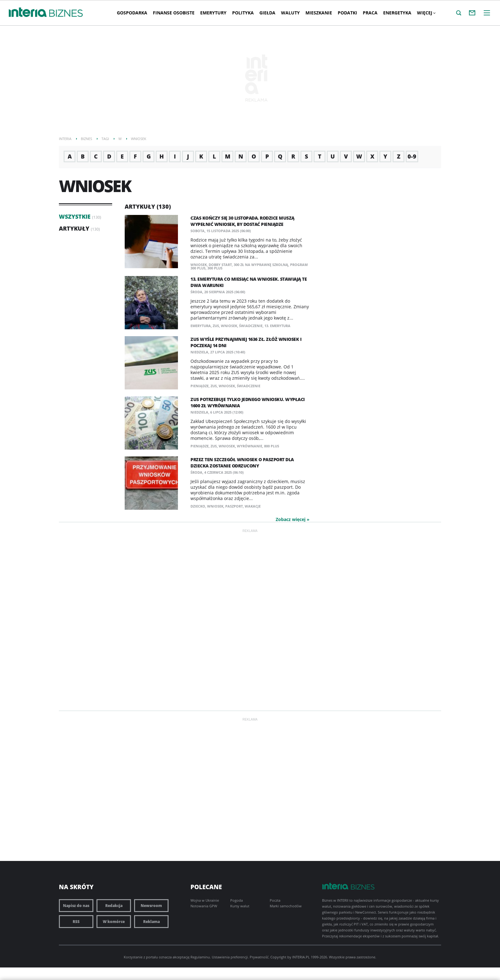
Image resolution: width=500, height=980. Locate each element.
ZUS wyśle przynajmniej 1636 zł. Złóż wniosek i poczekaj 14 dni (246, 342)
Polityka (243, 13)
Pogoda (237, 900)
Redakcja (114, 906)
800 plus (272, 446)
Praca (370, 13)
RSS (76, 922)
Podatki (347, 13)
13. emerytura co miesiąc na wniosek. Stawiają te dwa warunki (249, 282)
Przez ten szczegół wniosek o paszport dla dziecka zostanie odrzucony (242, 463)
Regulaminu (200, 957)
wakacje (253, 506)
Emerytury (213, 13)
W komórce (114, 922)
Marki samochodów (286, 906)
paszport (234, 506)
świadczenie (251, 326)
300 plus (215, 268)
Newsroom (151, 906)
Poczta (275, 900)
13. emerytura (277, 326)
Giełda (267, 13)
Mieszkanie (319, 13)
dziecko (198, 506)
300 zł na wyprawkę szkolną (261, 265)
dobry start (220, 265)
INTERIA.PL (301, 957)
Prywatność (259, 957)
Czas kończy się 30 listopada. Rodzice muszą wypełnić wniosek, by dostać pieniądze (242, 221)
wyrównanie (250, 446)
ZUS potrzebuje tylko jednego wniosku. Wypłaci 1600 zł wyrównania (248, 402)
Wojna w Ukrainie (205, 900)
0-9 (412, 156)
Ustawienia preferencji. (230, 957)
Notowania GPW (204, 906)
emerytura (201, 326)
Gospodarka (132, 13)
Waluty (290, 13)
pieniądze (200, 386)
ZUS (216, 326)
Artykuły (74, 228)
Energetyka (397, 13)
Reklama (151, 922)
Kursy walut (240, 906)
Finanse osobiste (174, 13)
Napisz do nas (76, 906)
